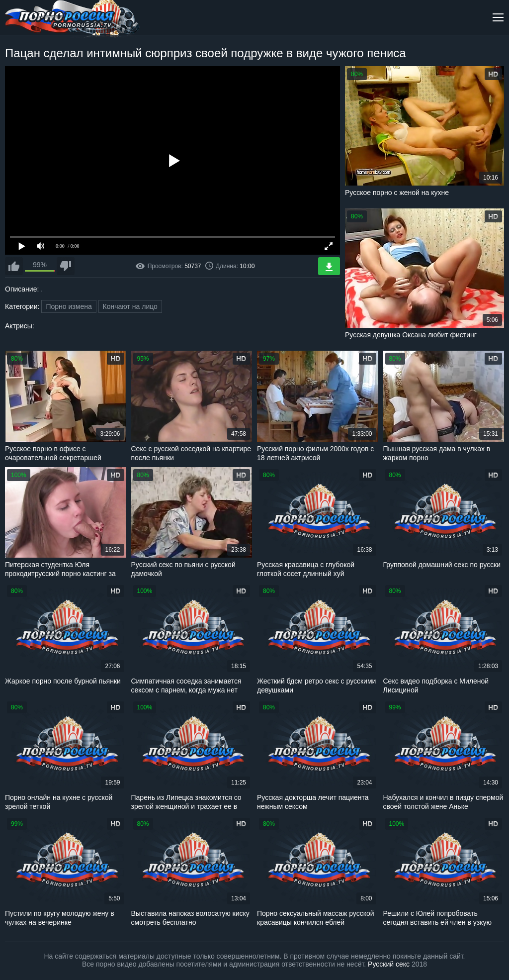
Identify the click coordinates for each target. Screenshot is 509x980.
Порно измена (69, 306)
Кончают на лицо (130, 306)
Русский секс (389, 964)
